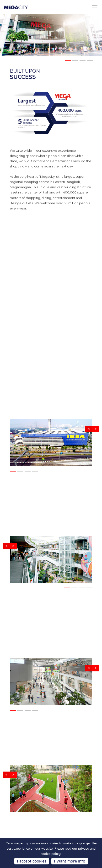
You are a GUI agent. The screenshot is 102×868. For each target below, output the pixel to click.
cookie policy (51, 854)
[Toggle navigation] (95, 7)
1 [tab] (67, 63)
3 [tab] (82, 63)
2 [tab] (75, 63)
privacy (84, 849)
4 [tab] (89, 63)
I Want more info (70, 861)
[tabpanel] (51, 35)
